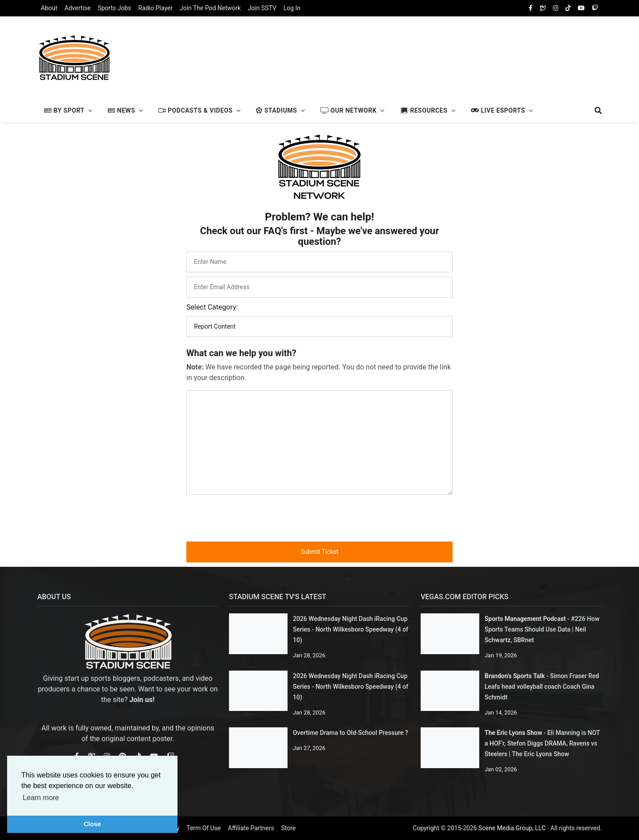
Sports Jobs (114, 8)
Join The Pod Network (210, 8)
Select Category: (212, 307)
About (49, 8)
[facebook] (531, 8)
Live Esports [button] (498, 110)
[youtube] (581, 8)
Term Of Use (203, 828)
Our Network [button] (349, 110)
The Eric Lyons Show (513, 733)
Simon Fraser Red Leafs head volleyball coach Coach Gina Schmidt (542, 687)
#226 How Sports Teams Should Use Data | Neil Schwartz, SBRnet (542, 629)
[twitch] (595, 8)
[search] (594, 111)
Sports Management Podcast (525, 619)
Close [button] (92, 824)
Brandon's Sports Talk (515, 676)
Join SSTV (262, 8)
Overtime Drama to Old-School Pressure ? (351, 733)
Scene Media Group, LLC (512, 828)
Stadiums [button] (276, 110)
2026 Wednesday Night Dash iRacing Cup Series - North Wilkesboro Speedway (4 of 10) (351, 629)
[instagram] (556, 8)
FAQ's (276, 231)
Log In (292, 8)
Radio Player (155, 8)
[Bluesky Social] (543, 8)
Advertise (77, 8)
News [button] (121, 110)
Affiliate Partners (251, 828)
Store (289, 828)
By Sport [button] (64, 110)
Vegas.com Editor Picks (465, 597)
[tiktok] (568, 8)
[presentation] (319, 517)
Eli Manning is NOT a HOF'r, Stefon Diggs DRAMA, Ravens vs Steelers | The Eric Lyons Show (542, 743)
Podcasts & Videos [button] (195, 110)
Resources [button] (424, 110)
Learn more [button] (41, 798)
